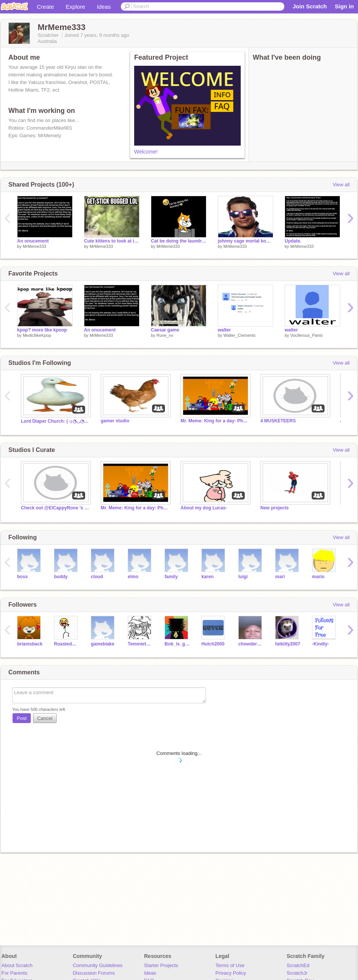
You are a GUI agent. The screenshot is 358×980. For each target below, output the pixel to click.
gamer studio (115, 421)
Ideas (104, 7)
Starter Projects (161, 965)
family (171, 577)
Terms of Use (230, 965)
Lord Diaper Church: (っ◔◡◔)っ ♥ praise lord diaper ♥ (55, 421)
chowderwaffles (251, 644)
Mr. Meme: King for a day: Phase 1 (215, 421)
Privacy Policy (231, 973)
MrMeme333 (35, 246)
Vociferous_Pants (307, 335)
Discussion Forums (94, 973)
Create (45, 7)
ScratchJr (297, 973)
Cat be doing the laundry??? (179, 241)
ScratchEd (298, 965)
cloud (97, 577)
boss (22, 577)
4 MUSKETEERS (278, 421)
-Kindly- (321, 644)
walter (224, 330)
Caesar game (165, 330)
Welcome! (146, 152)
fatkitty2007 (288, 644)
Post (22, 718)
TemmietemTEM (140, 644)
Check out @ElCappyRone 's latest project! (55, 508)
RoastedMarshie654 (67, 644)
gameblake (103, 644)
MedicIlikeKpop (37, 335)
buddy (61, 577)
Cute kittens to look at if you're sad (112, 241)
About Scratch (17, 965)
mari (280, 577)
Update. (293, 241)
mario (318, 577)
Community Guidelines (97, 965)
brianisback (30, 644)
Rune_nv (165, 335)
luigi (243, 577)
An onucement (33, 241)
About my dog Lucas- (204, 508)
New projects (275, 508)
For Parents (14, 973)
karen (208, 577)
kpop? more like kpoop (42, 330)
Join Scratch (310, 6)
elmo (133, 577)
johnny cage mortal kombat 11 (246, 241)
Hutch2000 (213, 644)
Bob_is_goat (177, 644)
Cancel (45, 718)
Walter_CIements (240, 335)
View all (341, 185)
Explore (75, 7)
